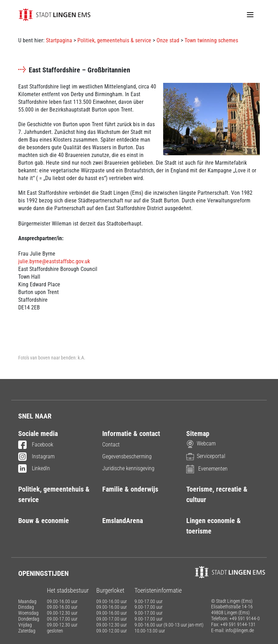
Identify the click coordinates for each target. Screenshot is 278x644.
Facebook (36, 445)
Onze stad (168, 40)
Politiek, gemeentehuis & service (114, 40)
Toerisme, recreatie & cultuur (217, 494)
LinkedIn (34, 469)
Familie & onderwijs (130, 489)
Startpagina (59, 40)
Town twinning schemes (211, 40)
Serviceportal (206, 456)
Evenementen (207, 469)
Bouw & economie (44, 521)
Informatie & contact (131, 434)
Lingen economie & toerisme (214, 526)
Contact (111, 445)
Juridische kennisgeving (128, 468)
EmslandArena (123, 521)
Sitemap (198, 434)
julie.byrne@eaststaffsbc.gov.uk (54, 261)
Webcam (201, 443)
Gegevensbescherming (127, 456)
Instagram (36, 457)
